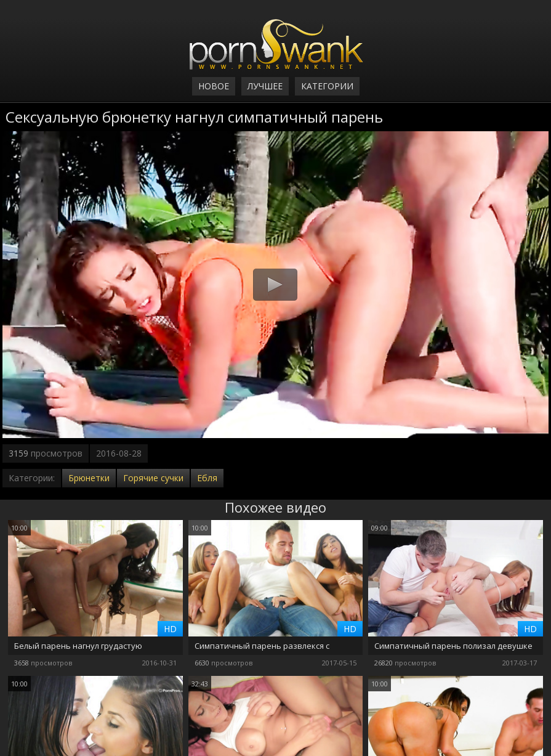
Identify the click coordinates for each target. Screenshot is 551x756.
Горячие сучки (153, 478)
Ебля (207, 478)
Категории (327, 86)
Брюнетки (89, 478)
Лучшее (265, 86)
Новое (214, 86)
